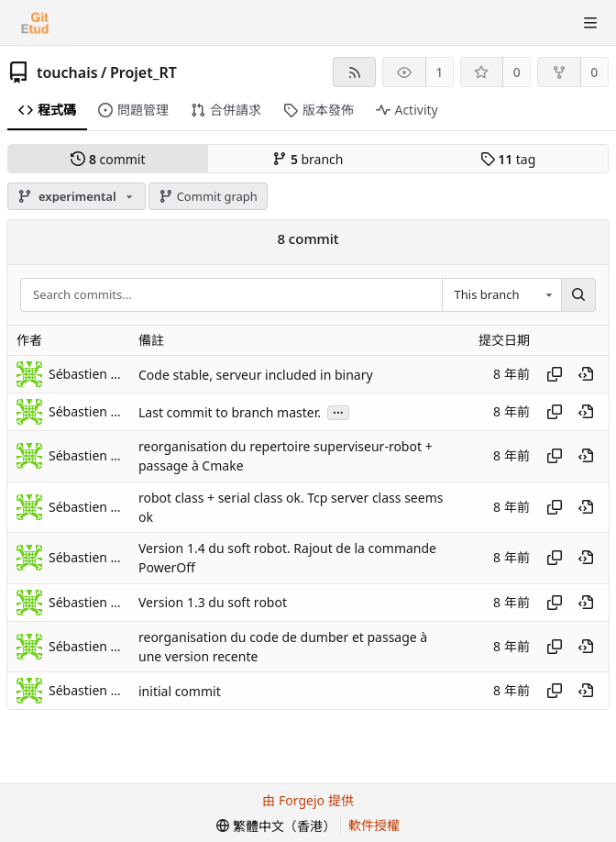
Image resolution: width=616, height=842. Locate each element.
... (338, 411)
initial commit (180, 691)
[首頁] (35, 23)
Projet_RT (143, 72)
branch (308, 159)
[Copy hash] (555, 374)
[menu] (276, 826)
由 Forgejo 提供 (308, 800)
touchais (67, 72)
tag (508, 159)
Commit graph (208, 196)
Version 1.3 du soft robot (213, 602)
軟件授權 (374, 825)
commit (108, 159)
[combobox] (501, 295)
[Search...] (578, 295)
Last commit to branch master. (230, 412)
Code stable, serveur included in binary (256, 375)
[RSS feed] (354, 72)
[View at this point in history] (586, 374)
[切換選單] (590, 23)
